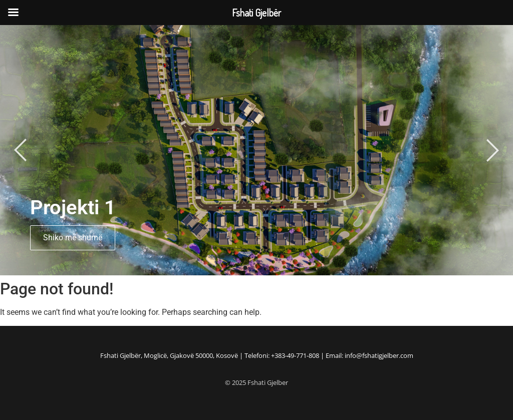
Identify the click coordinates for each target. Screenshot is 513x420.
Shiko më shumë (73, 238)
